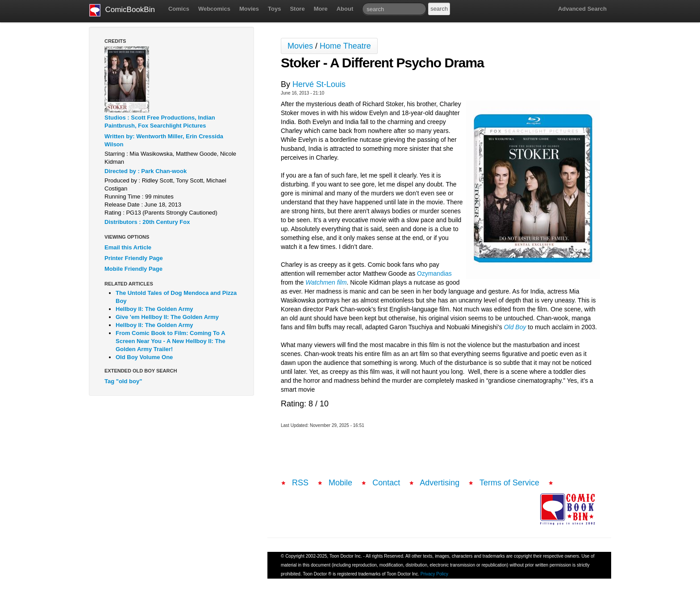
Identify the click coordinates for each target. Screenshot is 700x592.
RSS (300, 483)
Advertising (440, 483)
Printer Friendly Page (134, 258)
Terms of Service (509, 483)
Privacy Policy (434, 574)
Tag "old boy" (123, 381)
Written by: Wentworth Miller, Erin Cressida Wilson (164, 140)
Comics (179, 9)
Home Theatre (345, 46)
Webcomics (214, 9)
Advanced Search (582, 9)
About (345, 9)
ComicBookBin (122, 10)
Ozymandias (434, 273)
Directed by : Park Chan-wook (146, 171)
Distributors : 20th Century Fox (147, 222)
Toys (274, 9)
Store (297, 9)
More (321, 9)
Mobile (340, 483)
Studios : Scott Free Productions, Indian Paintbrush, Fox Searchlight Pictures (160, 122)
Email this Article (128, 247)
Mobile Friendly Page (133, 269)
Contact (386, 483)
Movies (249, 9)
